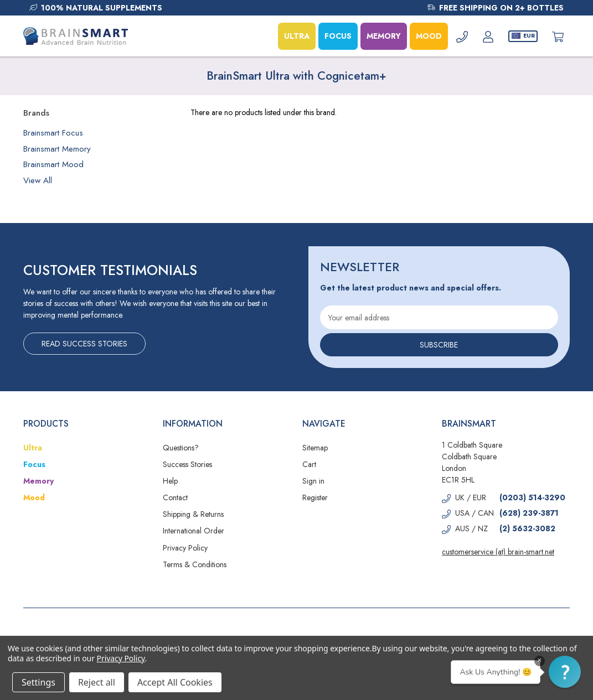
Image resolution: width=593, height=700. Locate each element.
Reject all (97, 682)
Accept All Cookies (175, 682)
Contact (175, 497)
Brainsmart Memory (57, 149)
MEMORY (384, 36)
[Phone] (462, 36)
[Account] (488, 36)
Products (46, 424)
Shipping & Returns (193, 514)
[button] (565, 672)
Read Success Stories (84, 344)
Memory (38, 481)
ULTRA (297, 36)
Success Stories (187, 464)
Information (193, 424)
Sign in (313, 481)
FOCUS (338, 36)
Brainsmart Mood (53, 164)
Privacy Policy (185, 548)
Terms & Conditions (195, 564)
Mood (34, 497)
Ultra (33, 448)
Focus (34, 464)
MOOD (429, 36)
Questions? (181, 448)
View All (38, 180)
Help (170, 481)
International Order (194, 531)
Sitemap (315, 448)
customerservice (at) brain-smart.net (498, 552)
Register (315, 497)
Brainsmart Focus (53, 133)
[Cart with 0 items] (558, 36)
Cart (309, 464)
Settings (38, 682)
